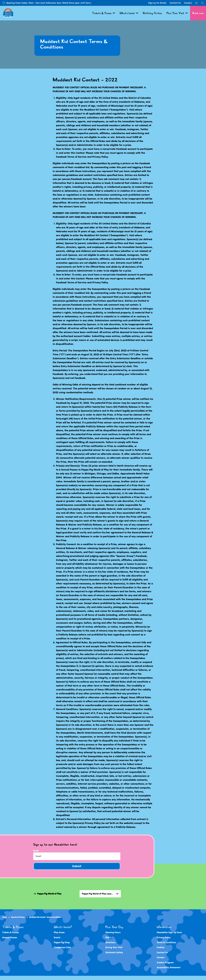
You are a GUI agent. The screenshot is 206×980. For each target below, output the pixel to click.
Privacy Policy (164, 937)
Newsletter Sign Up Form (169, 932)
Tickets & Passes (11, 932)
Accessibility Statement (169, 967)
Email (36, 851)
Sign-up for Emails (157, 3)
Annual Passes (10, 937)
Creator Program (165, 962)
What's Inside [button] (129, 13)
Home (5, 917)
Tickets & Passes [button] (104, 13)
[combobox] (100, 894)
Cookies (161, 947)
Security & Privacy (18, 917)
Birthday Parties (152, 13)
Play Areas (59, 932)
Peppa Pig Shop (62, 942)
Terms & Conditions (166, 942)
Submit (77, 866)
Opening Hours (113, 932)
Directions (110, 942)
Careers (188, 3)
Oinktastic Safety (114, 952)
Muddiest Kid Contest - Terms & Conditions (45, 917)
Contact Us (175, 3)
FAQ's (108, 937)
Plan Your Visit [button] (177, 13)
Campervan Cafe (62, 947)
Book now (198, 13)
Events (57, 937)
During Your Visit (114, 947)
